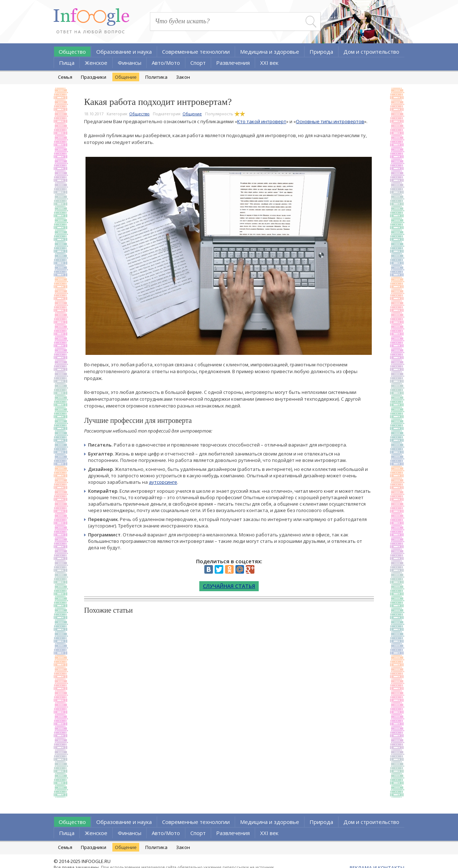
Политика (156, 77)
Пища (67, 63)
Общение (126, 77)
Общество (72, 52)
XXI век (269, 63)
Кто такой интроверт (262, 121)
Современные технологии (196, 52)
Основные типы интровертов (330, 121)
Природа (321, 52)
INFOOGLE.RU (96, 861)
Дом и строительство (371, 52)
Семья (65, 77)
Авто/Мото (166, 63)
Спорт (198, 63)
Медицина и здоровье (270, 52)
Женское (96, 63)
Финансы (130, 63)
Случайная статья (229, 586)
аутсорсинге (163, 482)
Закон (183, 77)
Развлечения (233, 63)
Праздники (94, 77)
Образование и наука (124, 52)
